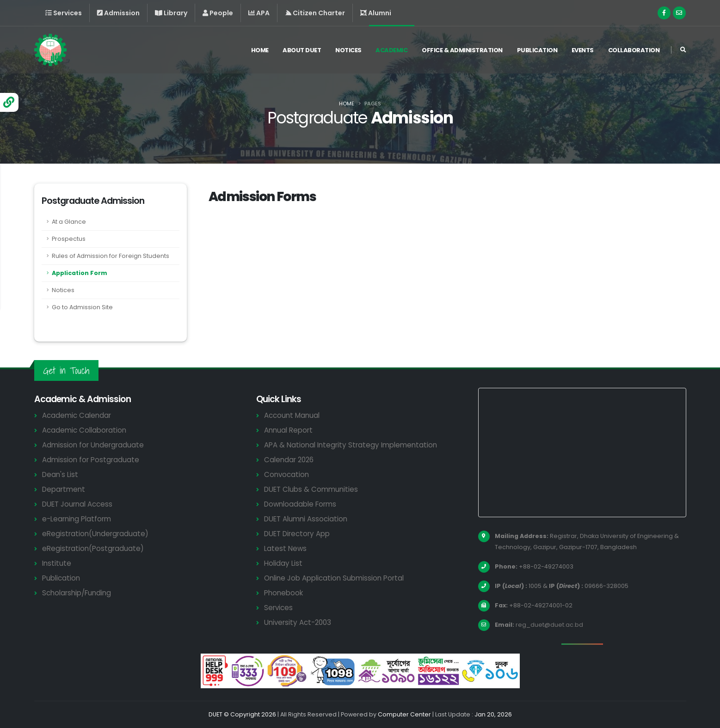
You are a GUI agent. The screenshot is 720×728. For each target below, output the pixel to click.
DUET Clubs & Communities (311, 489)
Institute (57, 563)
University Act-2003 (298, 622)
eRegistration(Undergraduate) (95, 534)
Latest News (285, 548)
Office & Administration (462, 50)
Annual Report (288, 430)
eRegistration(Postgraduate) (93, 548)
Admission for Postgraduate (91, 460)
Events (583, 50)
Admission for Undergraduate (93, 445)
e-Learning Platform (77, 519)
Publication (537, 50)
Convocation (286, 474)
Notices (348, 50)
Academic (391, 50)
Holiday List (283, 563)
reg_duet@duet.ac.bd (549, 625)
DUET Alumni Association (306, 519)
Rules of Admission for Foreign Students (111, 256)
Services (278, 608)
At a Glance (69, 222)
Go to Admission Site (82, 307)
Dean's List (60, 474)
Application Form (80, 273)
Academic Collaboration (84, 430)
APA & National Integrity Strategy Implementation (351, 445)
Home (260, 50)
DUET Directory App (297, 534)
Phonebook (283, 593)
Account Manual (292, 415)
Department (64, 489)
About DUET (302, 50)
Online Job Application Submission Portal (334, 578)
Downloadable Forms (300, 504)
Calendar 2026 (289, 460)
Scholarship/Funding (77, 593)
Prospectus (69, 239)
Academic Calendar (77, 415)
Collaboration (634, 50)
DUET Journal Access (77, 504)
